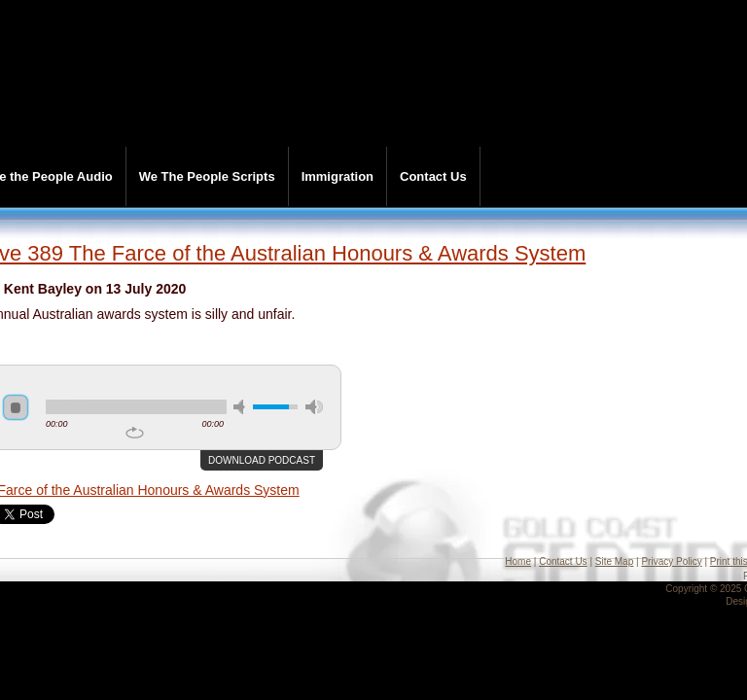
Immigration (338, 176)
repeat (135, 433)
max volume (314, 407)
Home (518, 561)
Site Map (614, 561)
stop (16, 407)
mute (242, 407)
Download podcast (262, 460)
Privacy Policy (671, 561)
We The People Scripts (207, 176)
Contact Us (433, 176)
